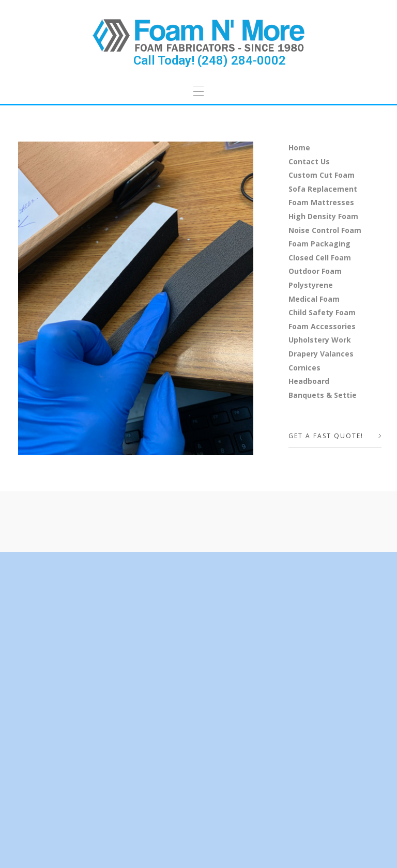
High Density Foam (323, 216)
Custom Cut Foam (322, 175)
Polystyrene (311, 285)
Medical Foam (314, 299)
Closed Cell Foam (320, 258)
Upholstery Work (320, 340)
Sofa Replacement (323, 189)
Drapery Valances (321, 354)
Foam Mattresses (321, 202)
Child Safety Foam (322, 312)
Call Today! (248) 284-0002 (210, 60)
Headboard (309, 381)
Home (299, 148)
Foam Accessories (322, 326)
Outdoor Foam (315, 271)
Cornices (304, 368)
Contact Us (309, 161)
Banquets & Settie (323, 395)
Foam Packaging (319, 244)
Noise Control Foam (325, 230)
